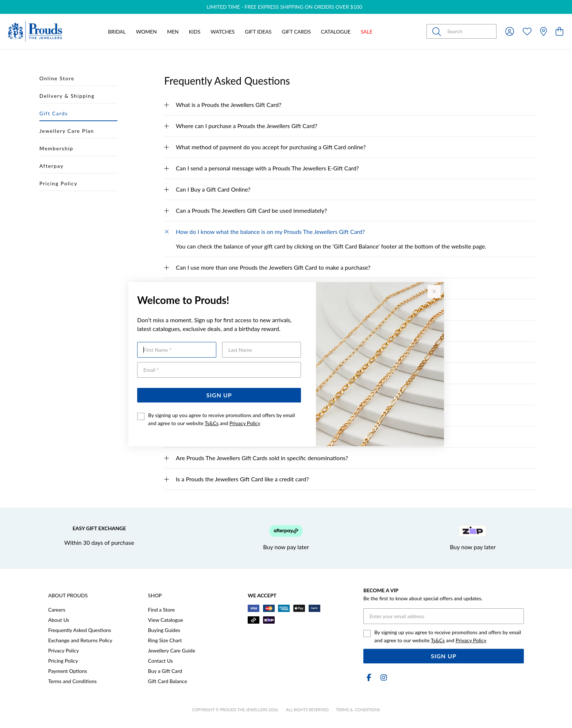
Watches (223, 32)
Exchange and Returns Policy (80, 640)
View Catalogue (166, 620)
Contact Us (161, 661)
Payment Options (68, 671)
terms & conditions (358, 710)
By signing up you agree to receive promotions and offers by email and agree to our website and (221, 419)
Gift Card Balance (168, 681)
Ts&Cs (212, 423)
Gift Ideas (258, 32)
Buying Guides (164, 630)
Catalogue (336, 32)
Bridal (117, 32)
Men (173, 32)
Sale (367, 32)
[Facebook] (369, 677)
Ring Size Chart (165, 640)
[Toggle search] (438, 31)
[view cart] (559, 31)
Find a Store (161, 610)
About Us (59, 620)
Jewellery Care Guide (172, 650)
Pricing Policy (63, 661)
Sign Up (219, 395)
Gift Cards (296, 32)
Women (146, 32)
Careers (57, 610)
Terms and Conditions (72, 681)
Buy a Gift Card (165, 671)
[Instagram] (382, 677)
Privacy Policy (245, 423)
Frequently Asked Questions (80, 630)
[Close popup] (434, 292)
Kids (195, 32)
